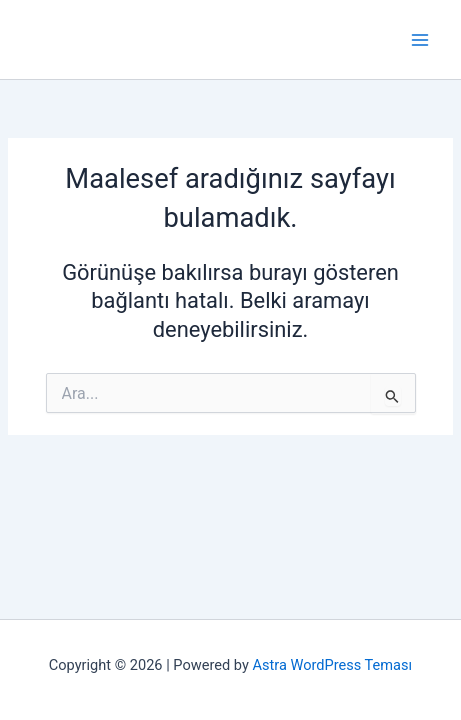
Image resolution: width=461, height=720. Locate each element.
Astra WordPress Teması (332, 665)
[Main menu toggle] (420, 40)
